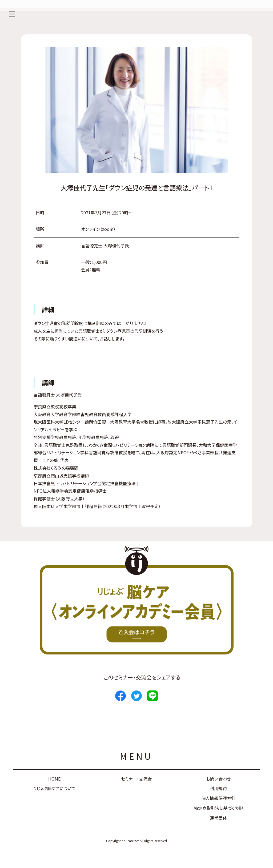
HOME (54, 779)
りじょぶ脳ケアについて (54, 788)
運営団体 (218, 818)
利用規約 (218, 788)
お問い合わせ (218, 779)
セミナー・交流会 (136, 779)
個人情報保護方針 (218, 798)
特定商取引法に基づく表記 (218, 808)
